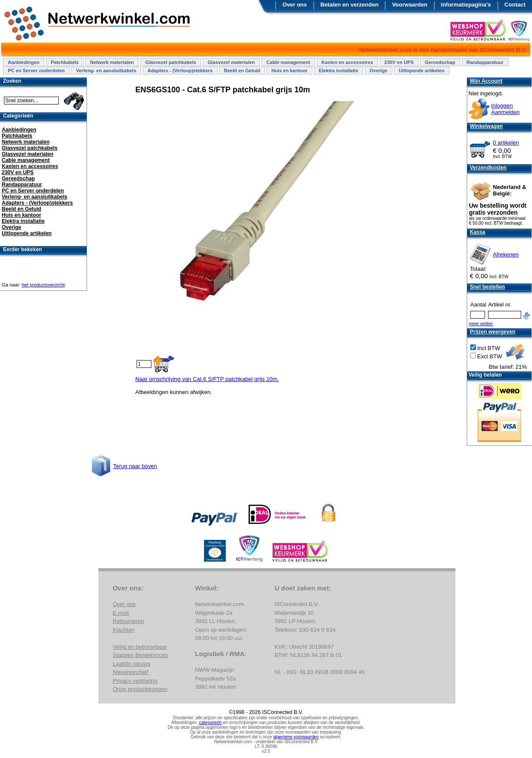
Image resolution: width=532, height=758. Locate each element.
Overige (379, 71)
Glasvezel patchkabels (171, 62)
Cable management (288, 62)
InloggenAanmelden (505, 109)
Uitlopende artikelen (422, 71)
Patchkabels (65, 62)
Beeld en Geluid (242, 71)
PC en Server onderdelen (36, 71)
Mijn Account (486, 81)
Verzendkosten (488, 168)
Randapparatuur (485, 62)
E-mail (121, 613)
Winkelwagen (486, 126)
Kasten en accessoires (347, 62)
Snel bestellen (487, 287)
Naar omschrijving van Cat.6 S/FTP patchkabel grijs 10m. (207, 379)
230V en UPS (399, 62)
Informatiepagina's (466, 5)
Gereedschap (440, 62)
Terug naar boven (135, 466)
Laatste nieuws (132, 664)
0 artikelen (506, 143)
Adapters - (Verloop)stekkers (180, 71)
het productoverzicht (43, 285)
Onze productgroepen (140, 689)
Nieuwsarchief (130, 672)
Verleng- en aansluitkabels (106, 71)
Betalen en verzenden (350, 5)
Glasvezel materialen (231, 62)
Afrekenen (506, 254)
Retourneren (128, 621)
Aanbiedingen (24, 62)
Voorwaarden (410, 5)
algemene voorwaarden (296, 737)
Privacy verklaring (135, 681)
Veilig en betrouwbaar (140, 647)
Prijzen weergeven (493, 332)
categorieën (211, 723)
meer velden (481, 324)
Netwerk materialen (112, 62)
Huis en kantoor (289, 71)
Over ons (294, 5)
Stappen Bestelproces (140, 655)
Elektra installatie (339, 71)
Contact (515, 5)
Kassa (477, 232)
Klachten (124, 630)
